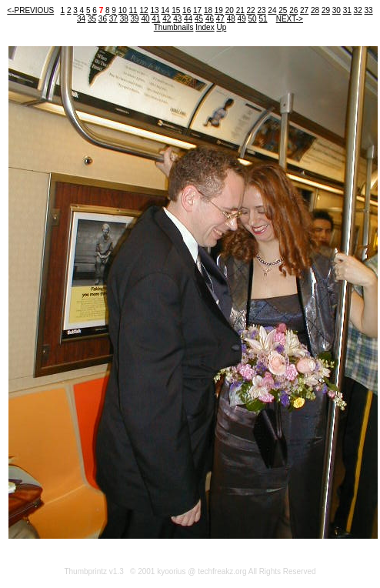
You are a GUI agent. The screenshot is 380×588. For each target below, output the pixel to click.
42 (167, 19)
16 (187, 10)
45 (199, 19)
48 (231, 19)
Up (221, 27)
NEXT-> (290, 19)
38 (124, 19)
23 (261, 10)
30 (337, 10)
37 (113, 19)
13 (154, 10)
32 (358, 10)
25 (283, 10)
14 (165, 10)
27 (304, 10)
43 (177, 19)
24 (272, 10)
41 (156, 19)
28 (315, 10)
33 (369, 10)
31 (347, 10)
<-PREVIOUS (30, 10)
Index (205, 27)
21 (240, 10)
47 (220, 19)
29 (326, 10)
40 (145, 19)
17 (197, 10)
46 (210, 19)
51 (263, 19)
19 (219, 10)
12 (143, 10)
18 (208, 10)
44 (188, 19)
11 (133, 10)
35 (92, 19)
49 (242, 19)
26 (293, 10)
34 (81, 19)
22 (251, 10)
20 (230, 10)
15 (176, 10)
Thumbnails (174, 27)
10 (123, 10)
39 (135, 19)
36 (103, 19)
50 (253, 19)
